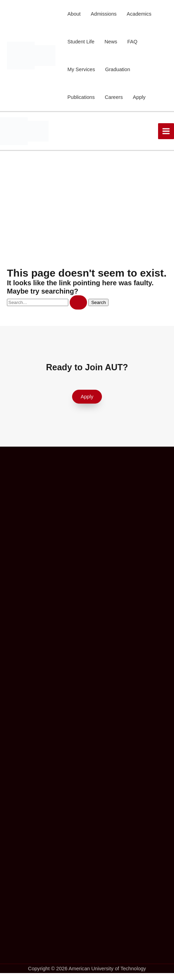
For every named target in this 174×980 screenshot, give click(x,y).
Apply (139, 97)
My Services (81, 69)
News (111, 42)
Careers (114, 97)
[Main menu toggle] (166, 131)
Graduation (118, 69)
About (74, 14)
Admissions (104, 14)
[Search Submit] (78, 302)
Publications (81, 97)
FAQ (132, 42)
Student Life (81, 42)
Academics (139, 14)
